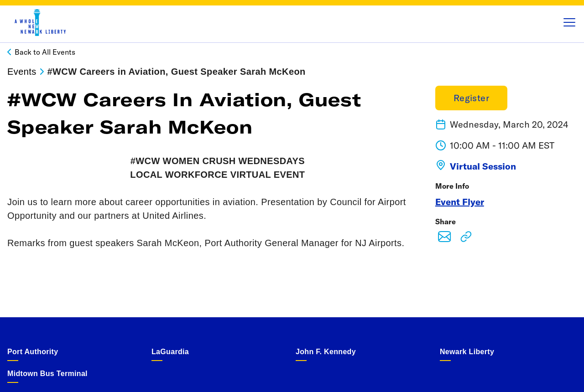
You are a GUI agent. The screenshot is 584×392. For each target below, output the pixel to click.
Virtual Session (483, 166)
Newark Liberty (467, 352)
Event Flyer (460, 202)
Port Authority (33, 352)
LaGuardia (170, 352)
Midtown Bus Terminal (47, 374)
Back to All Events (45, 52)
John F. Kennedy (326, 352)
